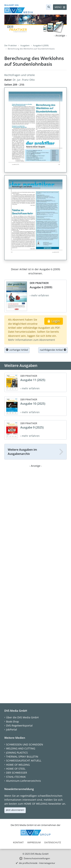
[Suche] (49, 7)
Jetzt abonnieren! (15, 810)
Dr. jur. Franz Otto (24, 80)
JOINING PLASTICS (17, 753)
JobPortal (12, 729)
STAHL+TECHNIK (16, 777)
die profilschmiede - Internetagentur (37, 863)
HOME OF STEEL (16, 769)
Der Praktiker (11, 45)
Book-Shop (13, 722)
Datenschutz (53, 842)
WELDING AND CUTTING (21, 748)
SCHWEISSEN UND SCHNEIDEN (25, 744)
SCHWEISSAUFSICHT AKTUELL (24, 761)
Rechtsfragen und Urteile (20, 75)
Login (54, 321)
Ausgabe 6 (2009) (41, 45)
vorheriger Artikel (17, 350)
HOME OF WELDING (18, 765)
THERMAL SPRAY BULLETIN (22, 757)
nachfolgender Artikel (53, 350)
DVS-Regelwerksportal (19, 725)
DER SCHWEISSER (17, 773)
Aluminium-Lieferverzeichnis (24, 781)
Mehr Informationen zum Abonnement (32, 340)
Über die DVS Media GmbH (22, 717)
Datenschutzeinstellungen (37, 858)
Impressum (34, 842)
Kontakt (18, 842)
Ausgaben (25, 45)
